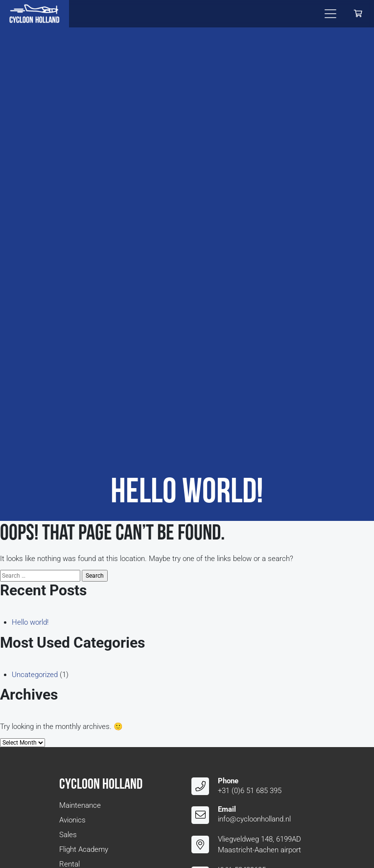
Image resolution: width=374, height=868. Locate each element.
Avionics (72, 820)
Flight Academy (84, 849)
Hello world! (30, 622)
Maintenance (80, 805)
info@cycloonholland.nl (254, 819)
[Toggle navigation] (330, 14)
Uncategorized (35, 675)
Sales (68, 835)
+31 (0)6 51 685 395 (250, 791)
